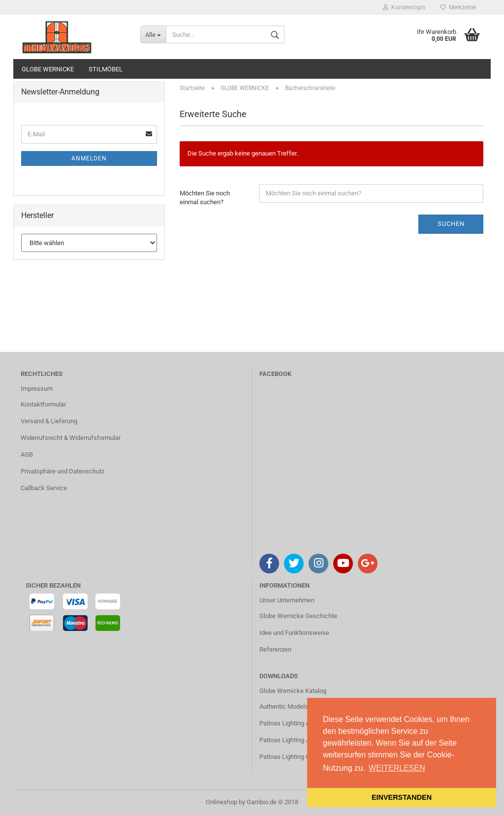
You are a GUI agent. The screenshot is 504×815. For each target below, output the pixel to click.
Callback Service (44, 488)
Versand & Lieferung (49, 421)
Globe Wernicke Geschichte (298, 616)
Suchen (451, 224)
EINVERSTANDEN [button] (402, 797)
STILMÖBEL (106, 69)
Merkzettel (458, 7)
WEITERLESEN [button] (397, 768)
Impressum (37, 389)
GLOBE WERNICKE (48, 69)
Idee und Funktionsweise (294, 633)
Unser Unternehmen (287, 600)
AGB (27, 455)
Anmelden (89, 158)
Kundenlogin (404, 7)
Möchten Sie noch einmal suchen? (205, 198)
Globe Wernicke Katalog (293, 691)
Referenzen (275, 649)
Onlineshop (221, 802)
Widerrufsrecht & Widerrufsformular (71, 438)
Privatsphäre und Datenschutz (63, 471)
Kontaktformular (43, 404)
